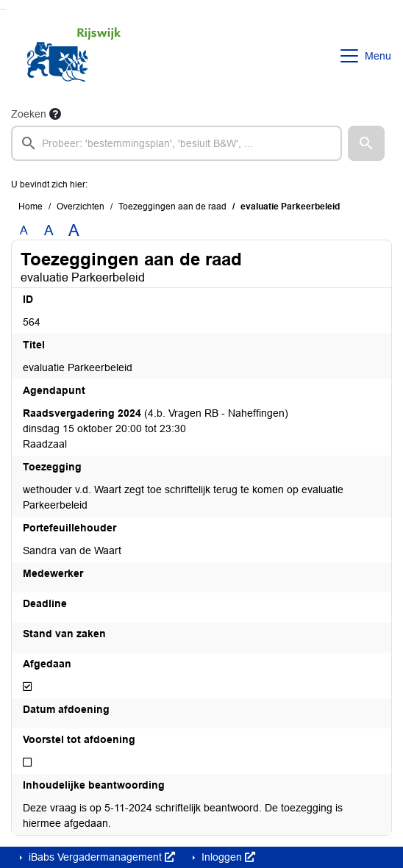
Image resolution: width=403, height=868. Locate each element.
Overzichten (81, 207)
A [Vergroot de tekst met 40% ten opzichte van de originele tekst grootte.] (74, 231)
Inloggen (227, 857)
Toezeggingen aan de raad (172, 207)
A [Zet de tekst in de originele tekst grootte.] (24, 230)
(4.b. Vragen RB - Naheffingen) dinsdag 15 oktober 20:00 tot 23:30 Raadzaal (156, 428)
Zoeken (29, 114)
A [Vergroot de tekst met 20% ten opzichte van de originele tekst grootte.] (49, 230)
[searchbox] (176, 143)
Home (31, 207)
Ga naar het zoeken (2, 9)
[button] (366, 143)
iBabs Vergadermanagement (100, 857)
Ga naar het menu (4, 9)
